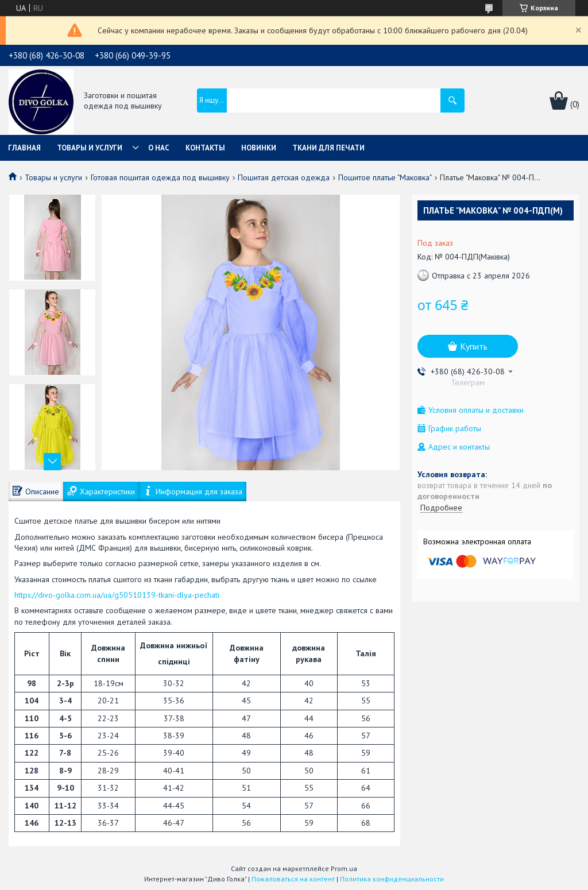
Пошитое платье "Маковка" (385, 177)
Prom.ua (344, 868)
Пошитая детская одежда (284, 177)
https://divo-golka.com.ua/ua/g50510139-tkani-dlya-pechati (117, 595)
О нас (159, 148)
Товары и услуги (90, 148)
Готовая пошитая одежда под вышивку (160, 177)
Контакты (205, 148)
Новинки (259, 148)
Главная (24, 148)
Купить (474, 346)
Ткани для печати (328, 148)
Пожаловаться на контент (293, 879)
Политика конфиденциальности (392, 879)
